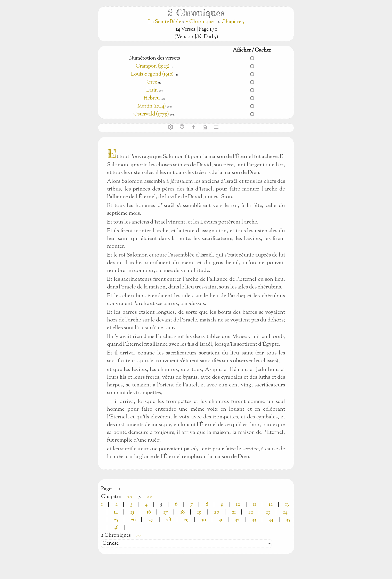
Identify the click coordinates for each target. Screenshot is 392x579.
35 (288, 520)
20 (217, 512)
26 (133, 520)
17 (166, 512)
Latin (152, 90)
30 (204, 520)
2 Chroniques (201, 22)
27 (151, 520)
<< (130, 497)
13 (287, 505)
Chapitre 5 (233, 22)
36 (116, 528)
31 (221, 520)
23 (268, 512)
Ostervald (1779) (151, 114)
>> (150, 497)
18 (183, 512)
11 (255, 505)
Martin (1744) (152, 106)
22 (251, 512)
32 (237, 520)
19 (199, 512)
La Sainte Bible (165, 22)
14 (116, 512)
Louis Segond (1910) (153, 74)
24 (285, 512)
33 (254, 520)
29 (186, 520)
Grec (152, 82)
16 (149, 512)
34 (271, 520)
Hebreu (152, 98)
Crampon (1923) (153, 66)
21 (234, 512)
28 (169, 520)
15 (132, 512)
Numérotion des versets (154, 58)
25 (116, 520)
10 (238, 505)
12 (271, 505)
